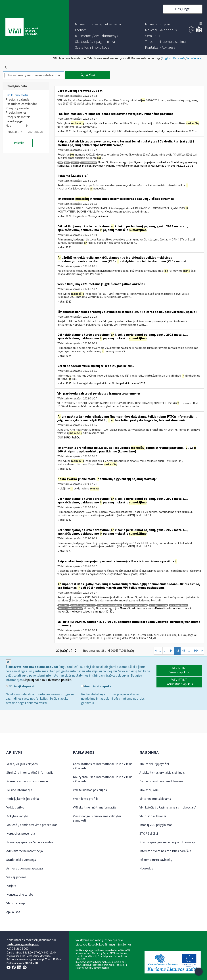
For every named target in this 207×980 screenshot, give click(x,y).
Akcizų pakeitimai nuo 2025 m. (130, 383)
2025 (68, 247)
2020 (68, 302)
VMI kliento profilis (86, 799)
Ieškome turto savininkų (156, 860)
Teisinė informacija (19, 790)
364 (196, 651)
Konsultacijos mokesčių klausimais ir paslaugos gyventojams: (31, 942)
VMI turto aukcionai (153, 816)
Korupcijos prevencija (21, 834)
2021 (68, 216)
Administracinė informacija (25, 851)
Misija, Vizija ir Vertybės (22, 764)
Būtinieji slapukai (20, 686)
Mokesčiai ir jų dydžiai (154, 764)
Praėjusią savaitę (17, 108)
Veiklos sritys (15, 808)
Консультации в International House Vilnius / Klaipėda (103, 779)
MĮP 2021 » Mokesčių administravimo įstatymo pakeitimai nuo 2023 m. (155, 131)
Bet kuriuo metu (17, 95)
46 (184, 651)
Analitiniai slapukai (97, 686)
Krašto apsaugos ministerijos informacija (167, 842)
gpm (67, 163)
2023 (68, 131)
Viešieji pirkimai (98, 216)
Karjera (11, 886)
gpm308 (75, 163)
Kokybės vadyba (17, 816)
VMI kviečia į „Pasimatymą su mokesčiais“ (168, 808)
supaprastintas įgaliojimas (109, 605)
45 (177, 651)
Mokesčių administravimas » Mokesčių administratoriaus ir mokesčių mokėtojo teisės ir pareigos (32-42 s (125, 610)
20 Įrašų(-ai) (66, 651)
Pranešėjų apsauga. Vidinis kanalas (30, 842)
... (165, 651)
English (167, 58)
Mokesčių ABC (149, 790)
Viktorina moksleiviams (155, 799)
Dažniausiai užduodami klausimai (162, 781)
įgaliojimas (63, 605)
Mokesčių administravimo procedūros (32, 825)
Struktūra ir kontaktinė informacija (30, 773)
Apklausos (13, 912)
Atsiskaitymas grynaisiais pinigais (162, 773)
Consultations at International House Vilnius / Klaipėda (103, 766)
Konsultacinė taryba (20, 895)
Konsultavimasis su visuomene (27, 781)
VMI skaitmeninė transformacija (95, 808)
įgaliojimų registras (158, 605)
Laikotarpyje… (16, 121)
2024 (68, 356)
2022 (68, 469)
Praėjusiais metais (18, 117)
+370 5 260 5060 (17, 949)
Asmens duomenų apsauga (25, 868)
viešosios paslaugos (178, 605)
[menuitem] (98, 24)
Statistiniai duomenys (21, 860)
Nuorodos (146, 868)
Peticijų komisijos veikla (23, 799)
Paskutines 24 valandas (21, 104)
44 (171, 651)
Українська (194, 58)
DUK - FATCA (72, 438)
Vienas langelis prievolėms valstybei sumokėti (97, 818)
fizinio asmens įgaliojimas (135, 605)
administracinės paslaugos (70, 609)
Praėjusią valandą (17, 100)
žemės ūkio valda (89, 163)
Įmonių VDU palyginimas (156, 825)
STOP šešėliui (149, 834)
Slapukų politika (34, 680)
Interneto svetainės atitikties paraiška (165, 851)
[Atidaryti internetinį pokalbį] (199, 972)
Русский (179, 58)
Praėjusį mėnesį (16, 113)
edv (60, 163)
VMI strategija (16, 903)
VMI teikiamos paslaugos (90, 790)
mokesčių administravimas (83, 605)
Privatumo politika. (59, 680)
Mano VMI (31, 963)
